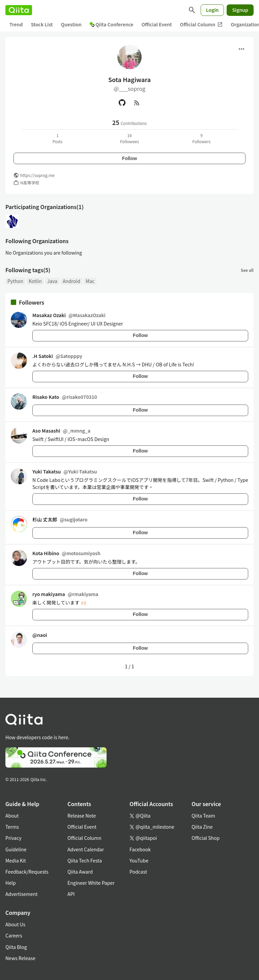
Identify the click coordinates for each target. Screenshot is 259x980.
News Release (20, 958)
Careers (14, 935)
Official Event (156, 24)
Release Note (82, 816)
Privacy (13, 838)
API (71, 894)
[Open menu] (241, 49)
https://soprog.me (37, 175)
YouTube (139, 860)
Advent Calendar (86, 849)
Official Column (202, 24)
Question (71, 24)
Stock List (42, 24)
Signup (240, 10)
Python (15, 281)
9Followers (201, 138)
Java (52, 281)
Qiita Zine (202, 827)
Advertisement (22, 894)
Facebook (140, 849)
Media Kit (16, 860)
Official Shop (206, 838)
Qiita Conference (112, 24)
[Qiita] (19, 10)
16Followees (129, 138)
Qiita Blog (16, 947)
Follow (129, 158)
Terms (12, 827)
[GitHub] (122, 103)
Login (212, 10)
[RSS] (137, 103)
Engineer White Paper (91, 883)
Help (11, 883)
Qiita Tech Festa (85, 860)
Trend (16, 24)
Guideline (16, 849)
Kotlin (35, 281)
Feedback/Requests (27, 872)
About (12, 816)
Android (71, 281)
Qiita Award (80, 872)
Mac (90, 281)
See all (247, 270)
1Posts (58, 138)
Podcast (138, 872)
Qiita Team (203, 816)
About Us (15, 924)
